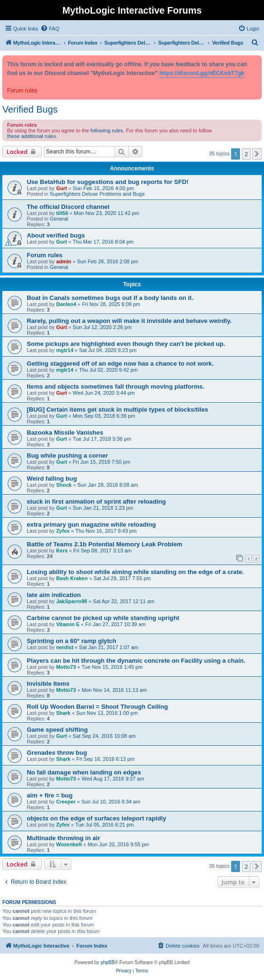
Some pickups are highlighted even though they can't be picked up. (126, 344)
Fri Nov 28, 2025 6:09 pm (111, 304)
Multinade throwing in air (63, 838)
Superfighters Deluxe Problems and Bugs (97, 194)
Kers (62, 551)
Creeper (66, 802)
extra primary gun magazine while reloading (91, 524)
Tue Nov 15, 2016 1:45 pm (112, 667)
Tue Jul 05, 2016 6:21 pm (104, 825)
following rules (107, 130)
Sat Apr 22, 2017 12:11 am (124, 601)
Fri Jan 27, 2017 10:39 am (116, 624)
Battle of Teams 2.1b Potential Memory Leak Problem (105, 544)
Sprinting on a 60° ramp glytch (72, 641)
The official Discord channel (68, 207)
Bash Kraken (72, 578)
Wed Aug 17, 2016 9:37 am (113, 779)
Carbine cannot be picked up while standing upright (103, 618)
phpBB (108, 962)
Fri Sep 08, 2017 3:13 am (102, 551)
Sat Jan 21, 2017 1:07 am (109, 647)
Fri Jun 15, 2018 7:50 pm (101, 462)
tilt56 (62, 213)
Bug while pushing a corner (67, 456)
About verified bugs (56, 235)
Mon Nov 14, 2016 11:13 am (114, 690)
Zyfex (63, 531)
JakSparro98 (71, 601)
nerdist (65, 647)
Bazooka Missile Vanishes (65, 433)
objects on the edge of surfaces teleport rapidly (97, 818)
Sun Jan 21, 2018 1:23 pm (103, 508)
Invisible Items (48, 684)
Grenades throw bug (57, 753)
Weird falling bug (52, 479)
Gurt (61, 188)
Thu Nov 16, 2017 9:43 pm (106, 531)
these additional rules (31, 136)
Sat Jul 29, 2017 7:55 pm (122, 578)
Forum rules (45, 255)
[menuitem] (50, 29)
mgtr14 (65, 350)
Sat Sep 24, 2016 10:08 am (104, 736)
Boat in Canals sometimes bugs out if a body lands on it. (110, 298)
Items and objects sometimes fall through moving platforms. (116, 387)
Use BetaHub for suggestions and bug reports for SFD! (108, 182)
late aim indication (54, 595)
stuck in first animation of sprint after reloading (96, 501)
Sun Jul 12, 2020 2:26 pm (102, 327)
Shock (64, 485)
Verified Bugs (30, 109)
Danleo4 (66, 304)
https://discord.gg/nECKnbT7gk (202, 73)
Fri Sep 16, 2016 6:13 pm (105, 759)
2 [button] (246, 154)
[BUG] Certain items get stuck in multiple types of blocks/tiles (117, 410)
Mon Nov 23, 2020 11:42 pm (106, 213)
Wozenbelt (69, 844)
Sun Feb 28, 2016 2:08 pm (108, 261)
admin (63, 261)
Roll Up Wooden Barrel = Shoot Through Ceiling (97, 707)
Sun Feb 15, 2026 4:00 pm (103, 188)
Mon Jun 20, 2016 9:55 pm (118, 844)
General (59, 219)
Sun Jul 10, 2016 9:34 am (111, 802)
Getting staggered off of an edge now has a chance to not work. (120, 364)
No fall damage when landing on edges (84, 772)
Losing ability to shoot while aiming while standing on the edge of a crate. (135, 572)
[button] (257, 154)
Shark (63, 713)
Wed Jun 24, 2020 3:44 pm (104, 393)
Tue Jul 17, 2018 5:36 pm (102, 439)
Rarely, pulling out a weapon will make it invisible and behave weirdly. (129, 321)
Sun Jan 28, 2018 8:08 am (108, 485)
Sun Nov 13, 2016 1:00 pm (107, 713)
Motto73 (66, 667)
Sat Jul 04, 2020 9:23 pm (108, 350)
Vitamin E (68, 624)
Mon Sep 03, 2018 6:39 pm (104, 416)
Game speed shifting (57, 730)
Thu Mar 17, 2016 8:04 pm (103, 242)
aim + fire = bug (50, 795)
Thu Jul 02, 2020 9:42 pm (108, 370)
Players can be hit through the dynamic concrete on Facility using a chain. (136, 661)
